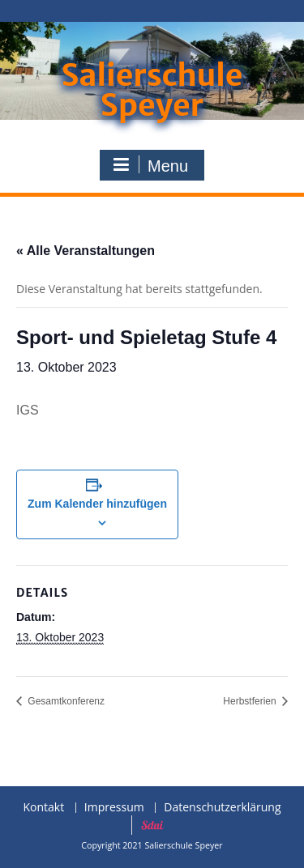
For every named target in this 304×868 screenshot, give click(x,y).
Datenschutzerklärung (222, 808)
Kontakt (43, 808)
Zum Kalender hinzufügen (97, 504)
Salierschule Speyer (152, 90)
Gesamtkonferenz (65, 701)
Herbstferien (251, 701)
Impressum (114, 808)
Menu (150, 165)
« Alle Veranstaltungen (86, 251)
